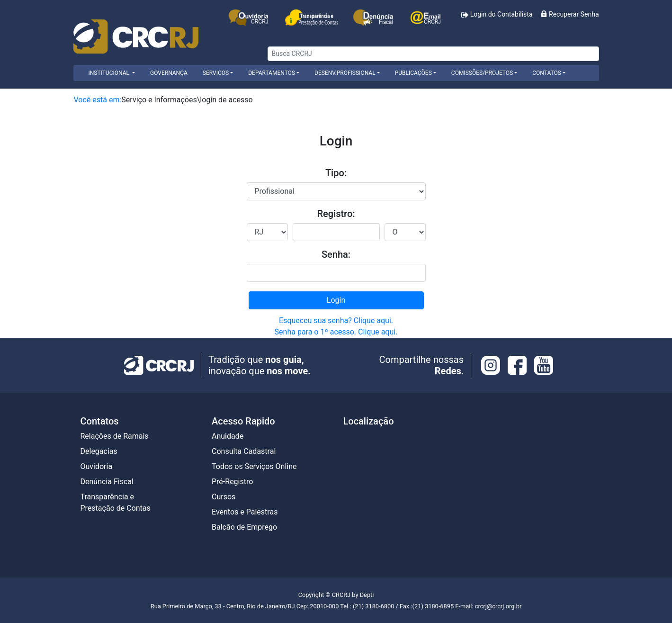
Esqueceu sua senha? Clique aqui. (336, 321)
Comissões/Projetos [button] (482, 73)
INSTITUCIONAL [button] (110, 73)
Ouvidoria (97, 466)
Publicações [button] (413, 73)
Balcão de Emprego (244, 527)
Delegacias (99, 451)
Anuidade (228, 436)
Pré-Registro (232, 482)
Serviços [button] (216, 73)
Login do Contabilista (497, 14)
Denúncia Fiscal (107, 482)
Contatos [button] (547, 73)
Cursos (224, 497)
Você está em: (98, 100)
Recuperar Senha (570, 14)
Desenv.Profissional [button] (345, 73)
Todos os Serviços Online (254, 466)
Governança (169, 73)
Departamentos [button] (272, 73)
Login (336, 300)
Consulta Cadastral (244, 451)
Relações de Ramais (115, 436)
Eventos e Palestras (245, 512)
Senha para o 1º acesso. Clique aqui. (336, 332)
